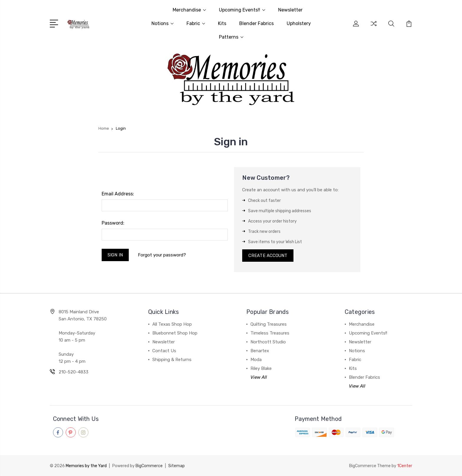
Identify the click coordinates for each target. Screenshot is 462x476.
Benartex (260, 351)
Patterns (231, 37)
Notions (162, 23)
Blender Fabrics (256, 23)
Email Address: (118, 194)
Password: (113, 223)
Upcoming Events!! (242, 10)
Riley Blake (261, 369)
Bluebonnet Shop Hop (175, 334)
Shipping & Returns (172, 360)
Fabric (196, 23)
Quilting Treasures (269, 325)
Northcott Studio (268, 342)
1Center (405, 466)
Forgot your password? (162, 255)
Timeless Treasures (270, 334)
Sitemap (176, 466)
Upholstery (299, 23)
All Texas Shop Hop (172, 325)
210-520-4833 (74, 373)
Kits (222, 23)
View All (259, 378)
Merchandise (189, 10)
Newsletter (290, 10)
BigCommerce (149, 466)
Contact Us (164, 351)
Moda (256, 360)
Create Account (268, 256)
